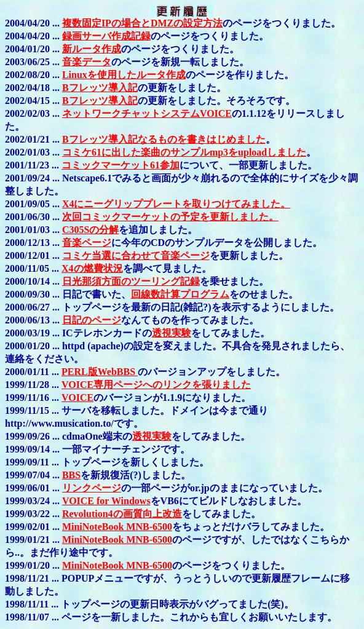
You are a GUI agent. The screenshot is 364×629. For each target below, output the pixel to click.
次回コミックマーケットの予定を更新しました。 (170, 217)
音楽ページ (87, 243)
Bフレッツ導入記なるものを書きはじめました (164, 139)
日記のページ (92, 320)
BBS (71, 475)
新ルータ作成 (92, 49)
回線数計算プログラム (180, 294)
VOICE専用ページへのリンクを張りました (156, 385)
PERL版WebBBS (100, 372)
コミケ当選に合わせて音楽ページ (136, 255)
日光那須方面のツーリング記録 (131, 281)
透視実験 (172, 333)
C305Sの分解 (90, 230)
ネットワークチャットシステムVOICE (147, 113)
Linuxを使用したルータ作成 (124, 75)
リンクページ (92, 488)
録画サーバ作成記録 (106, 36)
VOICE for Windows (106, 501)
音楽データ (87, 62)
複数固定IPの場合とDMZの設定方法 (142, 23)
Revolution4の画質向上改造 (122, 514)
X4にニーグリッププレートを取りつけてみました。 (176, 204)
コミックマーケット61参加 (121, 165)
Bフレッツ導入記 (100, 88)
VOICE (77, 398)
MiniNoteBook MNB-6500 (117, 527)
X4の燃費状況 (92, 268)
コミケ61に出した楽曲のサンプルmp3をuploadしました (184, 152)
